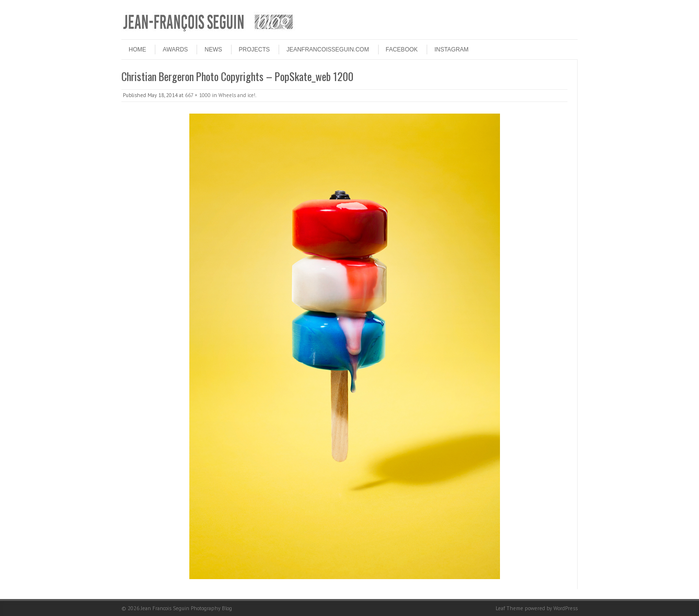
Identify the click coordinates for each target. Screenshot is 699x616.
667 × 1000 (198, 95)
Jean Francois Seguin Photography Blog (186, 608)
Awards (175, 50)
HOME (137, 50)
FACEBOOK (402, 50)
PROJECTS (254, 50)
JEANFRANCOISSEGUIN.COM (328, 50)
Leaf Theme (509, 608)
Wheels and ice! (237, 95)
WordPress (566, 608)
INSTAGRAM (451, 50)
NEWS (213, 50)
